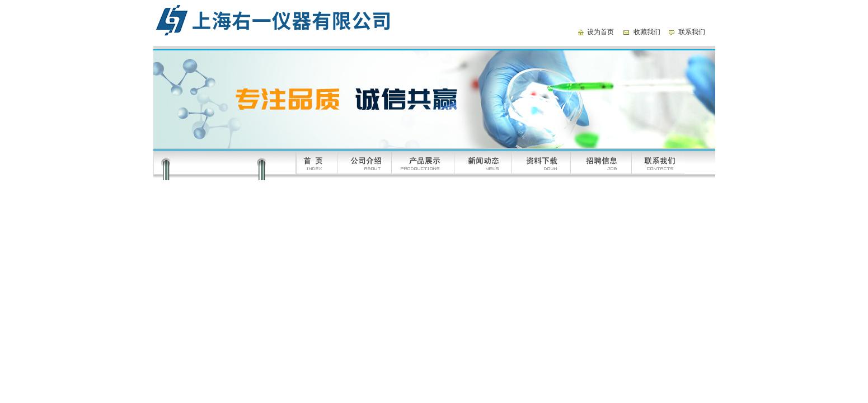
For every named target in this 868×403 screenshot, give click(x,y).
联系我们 (692, 32)
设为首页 (600, 32)
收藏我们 (647, 32)
